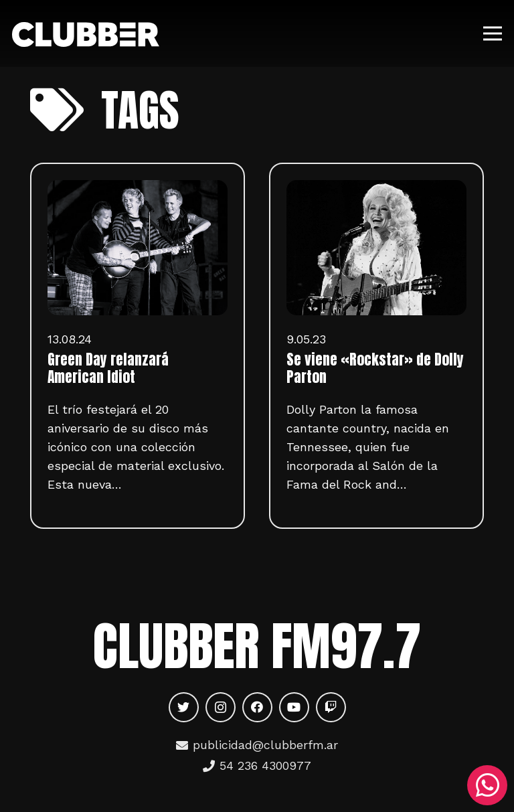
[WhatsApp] (487, 785)
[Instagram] (221, 707)
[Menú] (493, 33)
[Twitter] (184, 707)
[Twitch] (331, 707)
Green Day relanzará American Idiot (108, 368)
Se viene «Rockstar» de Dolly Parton (375, 368)
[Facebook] (257, 707)
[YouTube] (294, 707)
